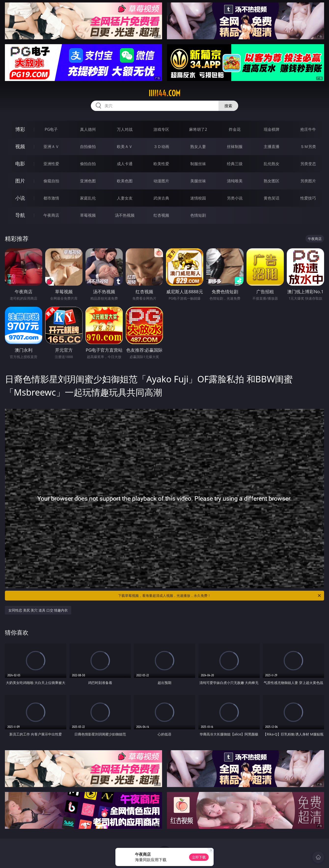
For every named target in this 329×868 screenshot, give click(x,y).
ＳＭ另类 (308, 147)
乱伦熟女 (272, 164)
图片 (20, 181)
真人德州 (88, 129)
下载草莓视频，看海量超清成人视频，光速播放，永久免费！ (220, 596)
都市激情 (51, 198)
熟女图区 (272, 181)
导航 (20, 215)
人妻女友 (125, 198)
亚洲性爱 (51, 164)
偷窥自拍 (51, 181)
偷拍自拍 (88, 164)
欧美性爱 (161, 164)
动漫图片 (161, 181)
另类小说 (235, 198)
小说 (20, 198)
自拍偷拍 (88, 147)
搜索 (228, 106)
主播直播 (272, 147)
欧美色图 (125, 181)
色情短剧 (198, 215)
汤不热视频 (125, 215)
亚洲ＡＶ (51, 147)
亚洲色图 (88, 181)
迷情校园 (198, 198)
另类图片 (308, 181)
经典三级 (235, 164)
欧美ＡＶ (125, 147)
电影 (20, 164)
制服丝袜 (198, 164)
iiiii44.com (164, 93)
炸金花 (235, 129)
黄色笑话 (272, 198)
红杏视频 (161, 215)
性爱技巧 (308, 198)
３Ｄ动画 (161, 147)
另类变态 (308, 164)
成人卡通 (125, 164)
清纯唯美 (235, 181)
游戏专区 (161, 129)
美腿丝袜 (198, 181)
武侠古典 (161, 198)
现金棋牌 (272, 129)
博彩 (20, 129)
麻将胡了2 (198, 129)
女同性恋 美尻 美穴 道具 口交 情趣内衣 (38, 610)
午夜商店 (51, 215)
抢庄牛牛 (308, 129)
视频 (20, 146)
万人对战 (125, 129)
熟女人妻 (198, 147)
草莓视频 (88, 215)
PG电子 (51, 129)
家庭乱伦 (88, 198)
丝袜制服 (235, 147)
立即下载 (199, 857)
